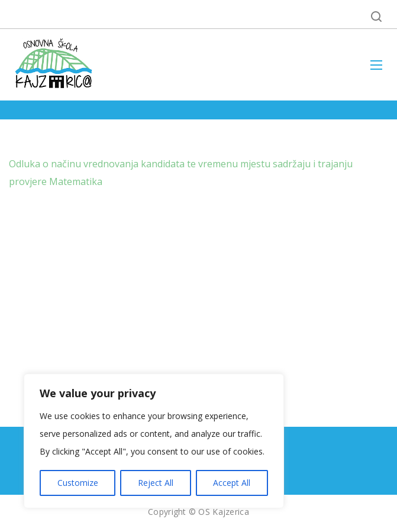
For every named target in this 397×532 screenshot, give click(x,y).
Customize (78, 483)
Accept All (232, 483)
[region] (154, 441)
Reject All (156, 483)
